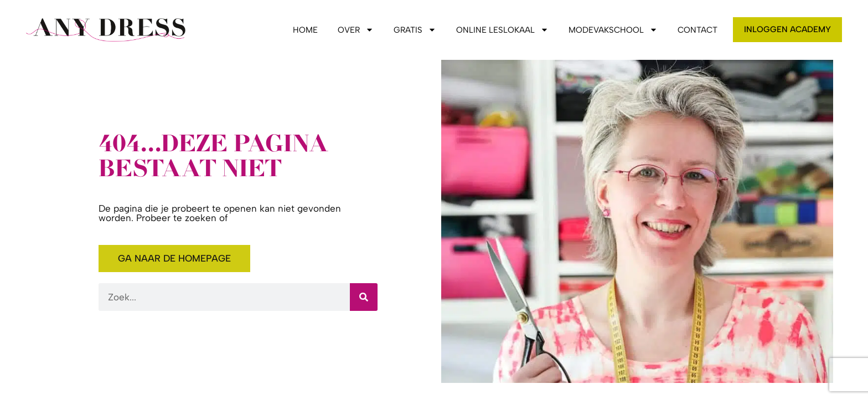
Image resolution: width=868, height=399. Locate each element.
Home (305, 30)
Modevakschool (613, 30)
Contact (697, 30)
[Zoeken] (364, 297)
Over (356, 30)
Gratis (415, 30)
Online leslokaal (502, 30)
